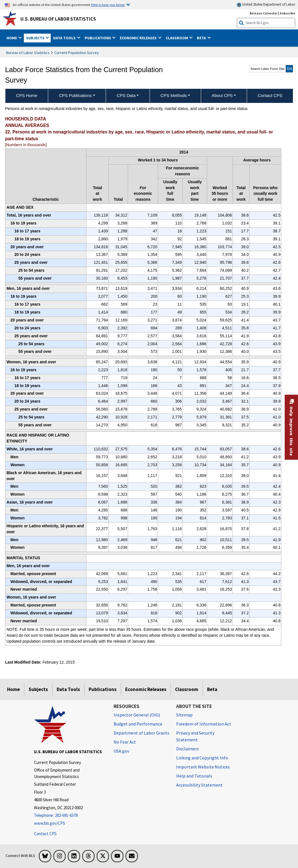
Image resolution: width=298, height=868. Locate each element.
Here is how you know (108, 5)
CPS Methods (174, 95)
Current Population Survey (77, 53)
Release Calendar (264, 13)
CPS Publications (75, 95)
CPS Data (126, 95)
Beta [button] (202, 38)
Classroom (187, 689)
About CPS (222, 95)
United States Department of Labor (266, 5)
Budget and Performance (138, 724)
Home (13, 689)
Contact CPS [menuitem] (270, 95)
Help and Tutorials (194, 776)
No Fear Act (125, 742)
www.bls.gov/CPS (50, 823)
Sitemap (184, 715)
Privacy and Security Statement (195, 736)
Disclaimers (188, 749)
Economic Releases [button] (139, 38)
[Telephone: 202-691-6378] (70, 816)
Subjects (38, 689)
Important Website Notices (203, 767)
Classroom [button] (177, 38)
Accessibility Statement (199, 785)
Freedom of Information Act (204, 724)
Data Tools (68, 689)
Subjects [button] (36, 38)
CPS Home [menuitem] (27, 95)
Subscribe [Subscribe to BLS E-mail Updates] (287, 13)
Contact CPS (45, 834)
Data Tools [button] (65, 38)
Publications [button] (98, 38)
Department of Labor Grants (141, 733)
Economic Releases (146, 689)
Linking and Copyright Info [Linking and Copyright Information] (202, 758)
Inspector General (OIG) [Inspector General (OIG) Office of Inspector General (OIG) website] (137, 715)
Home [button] (12, 38)
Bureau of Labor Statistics (28, 53)
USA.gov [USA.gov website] (121, 751)
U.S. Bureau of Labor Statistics (58, 19)
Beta (212, 689)
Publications (103, 689)
